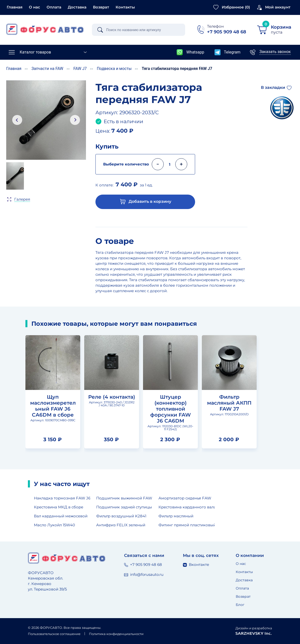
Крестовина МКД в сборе (59, 507)
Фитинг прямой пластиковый (187, 525)
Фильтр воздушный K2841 (121, 516)
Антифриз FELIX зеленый (121, 525)
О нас (35, 7)
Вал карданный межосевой (61, 516)
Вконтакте (196, 564)
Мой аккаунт (278, 7)
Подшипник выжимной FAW (124, 498)
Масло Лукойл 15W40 (54, 525)
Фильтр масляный (176, 516)
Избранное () (236, 7)
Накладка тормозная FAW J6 (62, 498)
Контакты (125, 7)
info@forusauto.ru (144, 574)
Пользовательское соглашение (54, 634)
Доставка (77, 7)
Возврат (101, 7)
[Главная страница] (45, 29)
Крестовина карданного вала (187, 507)
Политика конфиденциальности (116, 634)
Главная (15, 7)
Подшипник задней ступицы (124, 507)
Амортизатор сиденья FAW (185, 498)
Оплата (54, 7)
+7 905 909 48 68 (143, 564)
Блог (240, 605)
